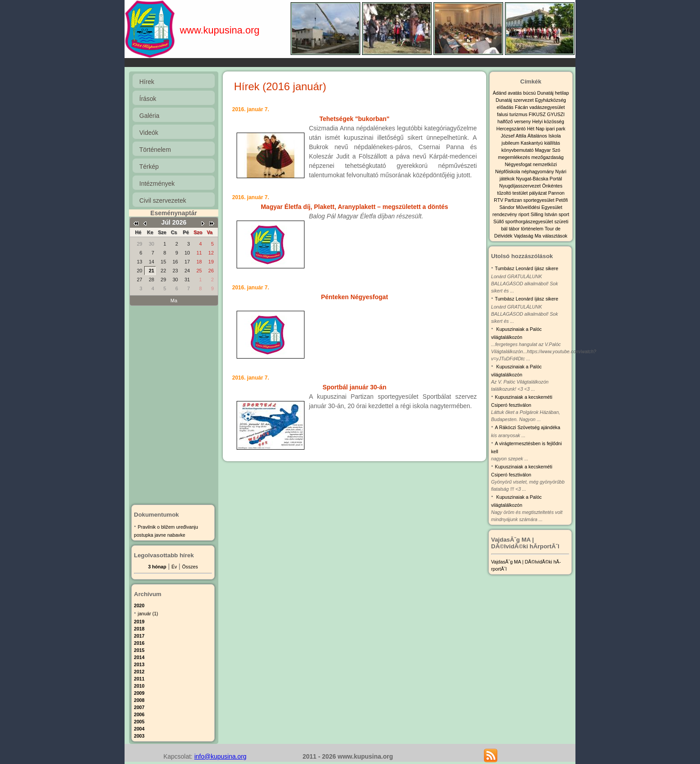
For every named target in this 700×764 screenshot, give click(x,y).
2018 (139, 629)
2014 (139, 657)
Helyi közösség (548, 121)
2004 (139, 729)
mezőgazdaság (547, 157)
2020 (139, 605)
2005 (139, 722)
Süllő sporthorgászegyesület (524, 221)
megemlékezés (515, 157)
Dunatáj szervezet (515, 100)
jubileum (511, 143)
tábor (515, 229)
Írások (148, 99)
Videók (149, 133)
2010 (139, 686)
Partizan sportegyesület (530, 200)
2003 (139, 736)
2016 (139, 643)
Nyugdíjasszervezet (521, 186)
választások (555, 236)
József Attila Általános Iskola (531, 136)
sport (564, 214)
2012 (139, 672)
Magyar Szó (548, 150)
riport (524, 214)
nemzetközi (545, 164)
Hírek (147, 82)
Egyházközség (550, 100)
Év (174, 567)
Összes (190, 567)
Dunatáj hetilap (553, 93)
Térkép (149, 167)
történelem (533, 229)
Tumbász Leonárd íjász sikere (527, 268)
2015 (139, 650)
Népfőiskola (508, 171)
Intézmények (157, 184)
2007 (139, 707)
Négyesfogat (519, 164)
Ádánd (500, 93)
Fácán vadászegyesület (540, 107)
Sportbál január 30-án (354, 387)
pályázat (539, 193)
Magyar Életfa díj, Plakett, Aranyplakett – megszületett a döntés (354, 207)
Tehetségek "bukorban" (355, 119)
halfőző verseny (515, 121)
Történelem (155, 150)
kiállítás (552, 143)
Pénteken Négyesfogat (354, 297)
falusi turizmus (513, 114)
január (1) (148, 614)
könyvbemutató (518, 150)
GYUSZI (556, 114)
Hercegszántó (512, 129)
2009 (139, 693)
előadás (506, 107)
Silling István (544, 214)
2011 (139, 679)
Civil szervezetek (163, 200)
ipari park (555, 129)
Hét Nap (536, 129)
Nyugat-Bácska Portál (539, 179)
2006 (139, 714)
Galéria (149, 116)
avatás (515, 93)
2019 (139, 622)
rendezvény (505, 214)
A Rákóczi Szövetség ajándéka (528, 427)
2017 (139, 636)
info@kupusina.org (220, 756)
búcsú (530, 93)
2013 (139, 664)
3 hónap (157, 567)
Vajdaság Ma (528, 236)
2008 (139, 700)
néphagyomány (538, 171)
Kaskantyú (532, 143)
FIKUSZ (538, 114)
